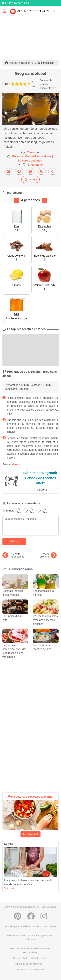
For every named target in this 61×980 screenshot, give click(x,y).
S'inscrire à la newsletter (30, 969)
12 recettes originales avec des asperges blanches (46, 615)
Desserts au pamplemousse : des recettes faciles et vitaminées (15, 646)
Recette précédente (13, 555)
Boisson (26, 63)
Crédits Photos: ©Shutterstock (30, 958)
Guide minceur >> (17, 3)
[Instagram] (44, 916)
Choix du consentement (28, 964)
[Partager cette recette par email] (8, 171)
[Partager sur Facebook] (19, 171)
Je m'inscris (31, 834)
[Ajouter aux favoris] (53, 171)
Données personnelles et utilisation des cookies (30, 926)
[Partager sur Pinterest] (30, 171)
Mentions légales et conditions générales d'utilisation (30, 937)
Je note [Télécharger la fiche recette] (31, 179)
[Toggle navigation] (5, 11)
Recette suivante (48, 555)
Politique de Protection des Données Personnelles (30, 950)
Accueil (11, 63)
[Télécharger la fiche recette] (41, 171)
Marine (16, 464)
